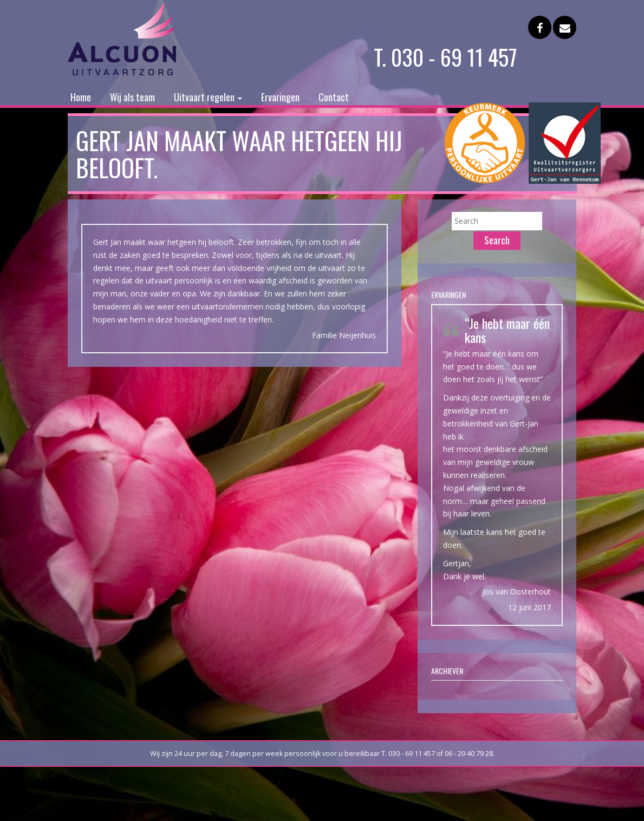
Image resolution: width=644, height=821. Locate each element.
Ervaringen (280, 97)
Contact (334, 97)
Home (81, 97)
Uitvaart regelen (208, 97)
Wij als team (132, 97)
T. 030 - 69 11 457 (445, 57)
